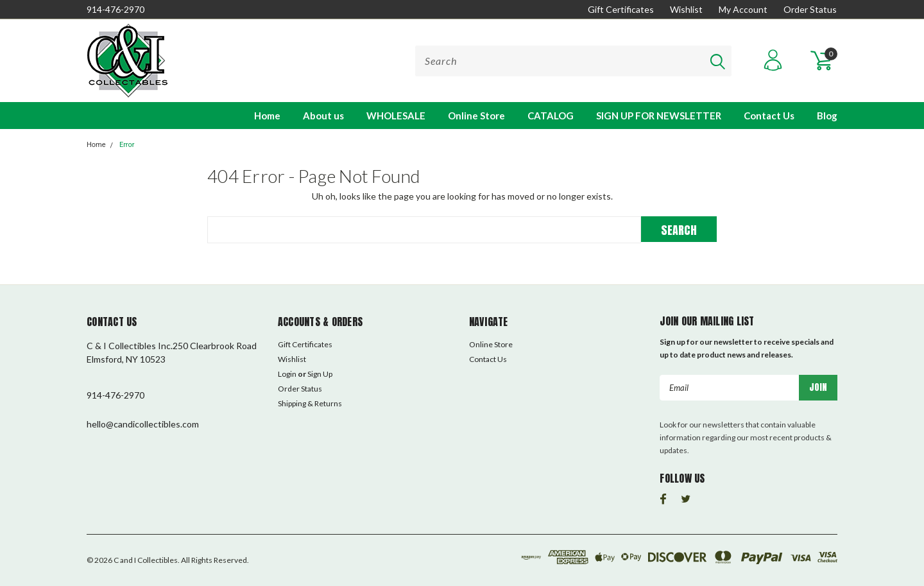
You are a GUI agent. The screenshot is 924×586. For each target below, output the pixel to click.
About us (323, 116)
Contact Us (769, 116)
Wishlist (686, 9)
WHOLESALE (396, 116)
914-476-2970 (116, 9)
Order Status (810, 9)
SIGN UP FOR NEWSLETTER (659, 116)
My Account (743, 9)
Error (127, 145)
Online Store (476, 116)
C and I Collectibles (146, 560)
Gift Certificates (621, 9)
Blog (827, 116)
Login (287, 374)
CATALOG (551, 116)
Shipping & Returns (310, 403)
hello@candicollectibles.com (143, 424)
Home (267, 116)
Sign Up (320, 374)
